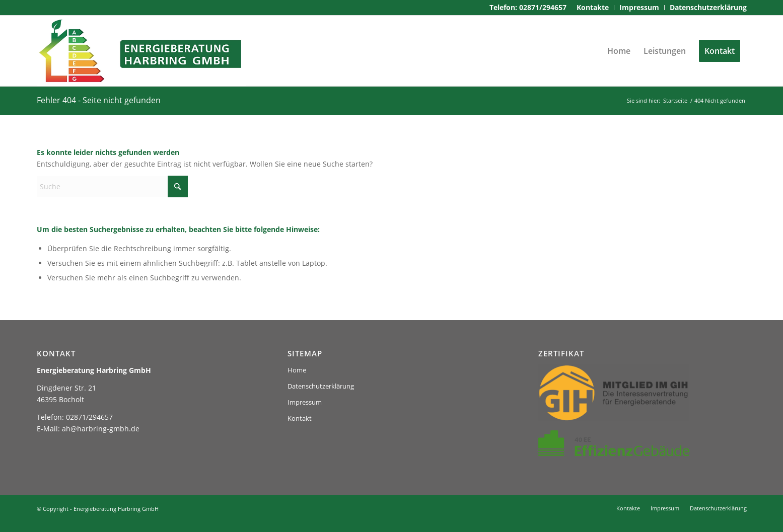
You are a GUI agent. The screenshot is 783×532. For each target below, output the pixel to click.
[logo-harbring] (141, 51)
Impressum (305, 402)
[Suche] (112, 186)
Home (297, 370)
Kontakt (300, 418)
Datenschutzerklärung (321, 386)
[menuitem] (593, 8)
